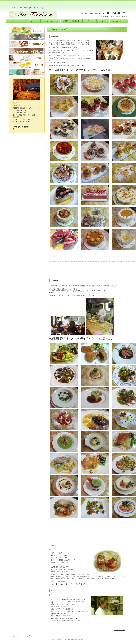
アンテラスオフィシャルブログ (20, 636)
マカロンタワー (27, 72)
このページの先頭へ (120, 630)
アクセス (27, 65)
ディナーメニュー (27, 37)
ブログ (27, 58)
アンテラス (36, 14)
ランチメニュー (27, 30)
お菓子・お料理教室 (27, 44)
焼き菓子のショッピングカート (27, 51)
